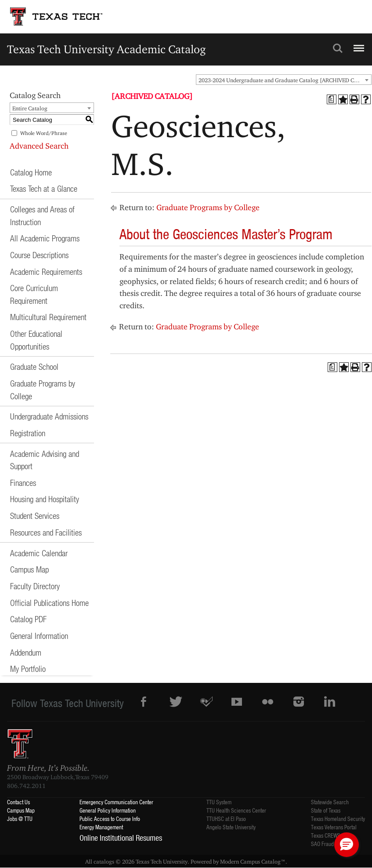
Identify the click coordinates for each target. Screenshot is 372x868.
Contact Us (18, 802)
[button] (347, 845)
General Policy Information (108, 810)
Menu (358, 44)
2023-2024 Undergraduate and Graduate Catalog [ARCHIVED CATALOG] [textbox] (285, 80)
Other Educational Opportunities (36, 340)
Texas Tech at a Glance (44, 188)
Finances (23, 483)
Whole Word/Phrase (44, 133)
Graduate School (34, 367)
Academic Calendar (39, 553)
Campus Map (29, 569)
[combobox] (284, 80)
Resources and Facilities (46, 532)
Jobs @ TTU (20, 819)
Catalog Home (31, 172)
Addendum (26, 652)
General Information (39, 636)
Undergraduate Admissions (49, 416)
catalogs (104, 861)
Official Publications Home (49, 603)
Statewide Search (330, 802)
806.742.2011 (26, 786)
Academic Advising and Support (45, 460)
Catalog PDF (28, 619)
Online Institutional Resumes (121, 838)
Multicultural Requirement (48, 317)
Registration (28, 433)
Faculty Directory (35, 586)
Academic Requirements (46, 272)
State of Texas (326, 810)
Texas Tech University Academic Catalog (107, 49)
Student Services (35, 516)
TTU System (219, 802)
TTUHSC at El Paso (226, 819)
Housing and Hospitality (45, 499)
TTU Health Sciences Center (236, 810)
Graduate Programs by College (43, 390)
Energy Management (101, 827)
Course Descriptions (39, 255)
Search (338, 48)
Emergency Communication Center (116, 802)
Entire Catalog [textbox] (30, 108)
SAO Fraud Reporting (333, 844)
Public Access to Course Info (110, 819)
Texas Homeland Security (338, 819)
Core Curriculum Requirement (34, 294)
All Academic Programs (45, 238)
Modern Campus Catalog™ (253, 861)
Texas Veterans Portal (334, 827)
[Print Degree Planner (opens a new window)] (332, 99)
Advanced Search (39, 146)
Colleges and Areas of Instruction (42, 215)
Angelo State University (231, 827)
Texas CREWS (326, 835)
